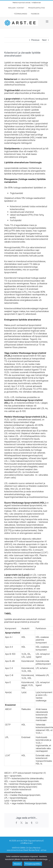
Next (44, 40)
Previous (35, 40)
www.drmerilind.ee (15, 850)
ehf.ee (44, 850)
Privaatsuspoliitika (33, 864)
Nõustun (17, 864)
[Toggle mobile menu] (47, 21)
